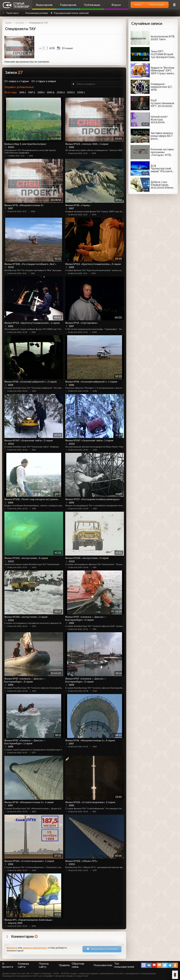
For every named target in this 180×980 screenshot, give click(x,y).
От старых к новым (44, 81)
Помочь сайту (44, 965)
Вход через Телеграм (102, 949)
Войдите (12, 948)
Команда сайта (23, 965)
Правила (64, 965)
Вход (138, 5)
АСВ (47, 48)
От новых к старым (17, 81)
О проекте (8, 965)
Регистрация (157, 5)
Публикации (92, 5)
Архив (8, 23)
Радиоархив (68, 5)
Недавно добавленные (19, 87)
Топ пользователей (124, 965)
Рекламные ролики (35, 13)
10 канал (20, 23)
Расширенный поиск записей (69, 13)
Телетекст (11, 13)
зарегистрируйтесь (35, 948)
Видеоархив (44, 5)
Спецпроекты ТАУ (38, 23)
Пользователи (103, 965)
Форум (116, 5)
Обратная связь (78, 965)
